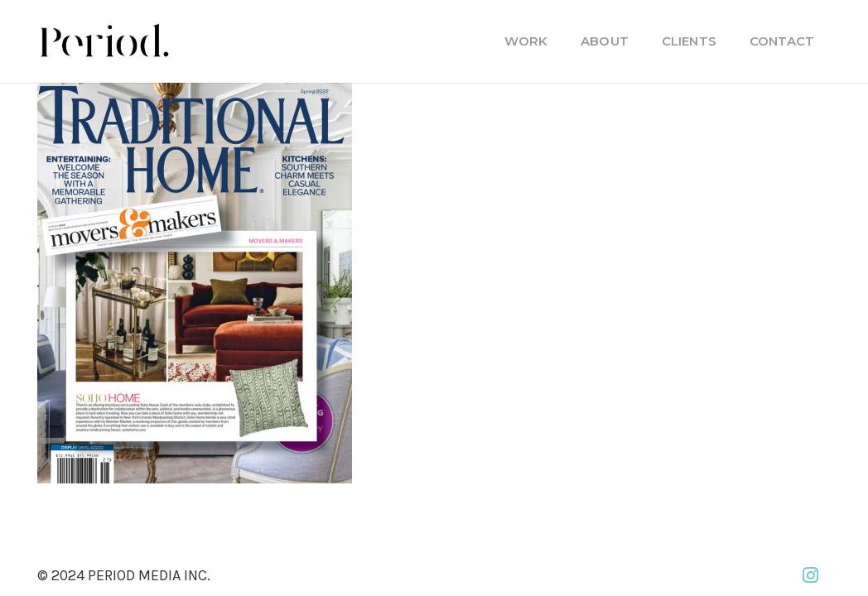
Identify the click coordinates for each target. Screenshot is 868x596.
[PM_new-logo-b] (104, 41)
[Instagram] (810, 575)
